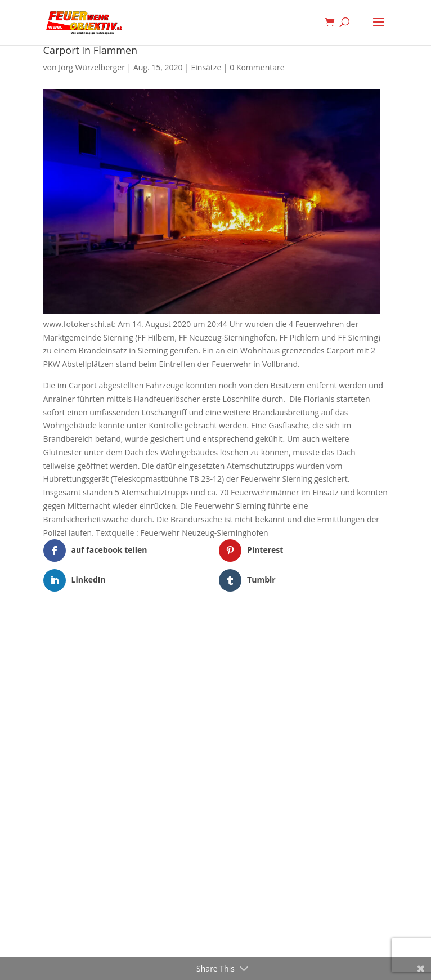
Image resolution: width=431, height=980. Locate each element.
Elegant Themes (198, 627)
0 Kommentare (257, 67)
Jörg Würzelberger (92, 67)
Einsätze (206, 67)
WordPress (274, 627)
